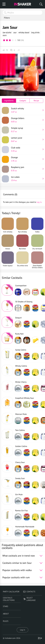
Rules (6, 621)
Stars (6, 606)
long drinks (35, 32)
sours (5, 35)
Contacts (29, 592)
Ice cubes (26, 179)
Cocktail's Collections (9, 599)
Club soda (26, 149)
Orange (26, 159)
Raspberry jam (26, 169)
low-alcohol (7, 32)
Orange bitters (26, 120)
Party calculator (11, 592)
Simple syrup (26, 130)
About (6, 614)
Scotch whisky (26, 110)
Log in (23, 630)
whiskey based (24, 32)
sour (15, 32)
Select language (29, 599)
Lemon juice (26, 139)
